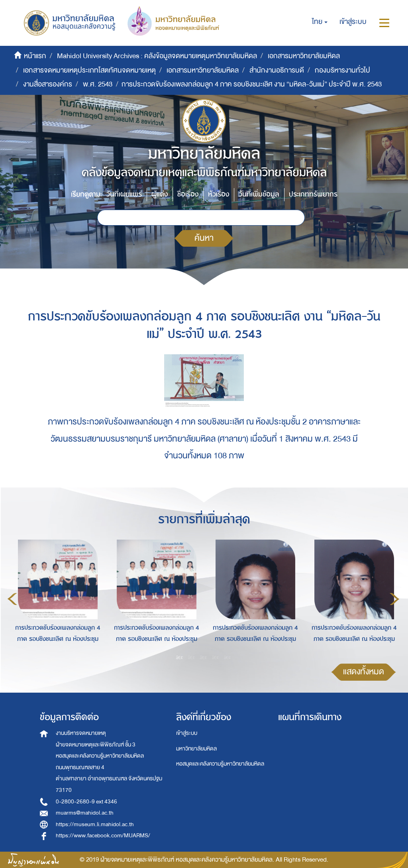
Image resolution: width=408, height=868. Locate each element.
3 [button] (204, 657)
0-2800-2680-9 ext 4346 (86, 802)
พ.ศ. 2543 (98, 84)
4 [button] (216, 657)
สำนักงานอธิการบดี (277, 70)
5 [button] (228, 657)
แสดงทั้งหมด (364, 672)
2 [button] (192, 657)
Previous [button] (12, 599)
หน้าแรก (35, 56)
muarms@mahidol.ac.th (85, 813)
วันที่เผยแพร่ (124, 194)
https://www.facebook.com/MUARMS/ (103, 836)
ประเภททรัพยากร (313, 194)
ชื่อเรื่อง (188, 194)
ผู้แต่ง (160, 194)
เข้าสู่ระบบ (187, 733)
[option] (56, 598)
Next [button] (394, 599)
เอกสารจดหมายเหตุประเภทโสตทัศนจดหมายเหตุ (89, 70)
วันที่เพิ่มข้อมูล (259, 194)
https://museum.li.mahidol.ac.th (95, 824)
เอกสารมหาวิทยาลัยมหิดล (304, 56)
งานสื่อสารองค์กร (48, 84)
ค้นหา (204, 238)
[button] (320, 22)
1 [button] (180, 657)
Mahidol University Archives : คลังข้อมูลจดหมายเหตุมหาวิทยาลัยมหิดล (157, 56)
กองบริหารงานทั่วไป (342, 70)
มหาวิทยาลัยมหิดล (196, 749)
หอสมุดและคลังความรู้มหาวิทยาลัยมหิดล (220, 764)
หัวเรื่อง (219, 194)
